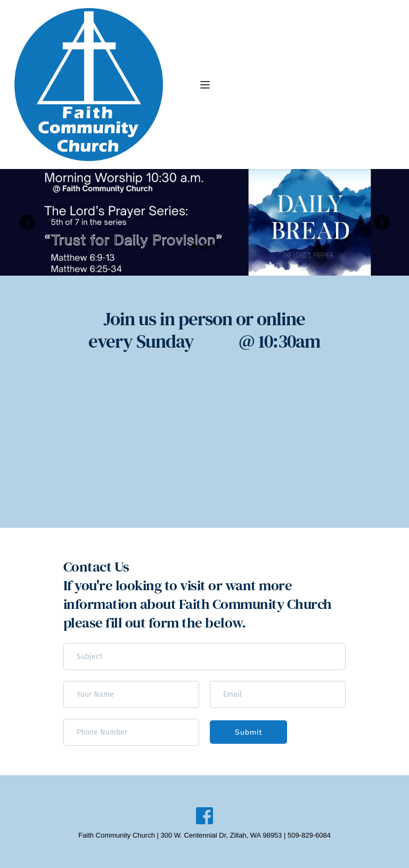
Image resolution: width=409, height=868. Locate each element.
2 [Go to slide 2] (204, 246)
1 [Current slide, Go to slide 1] (194, 246)
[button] (205, 85)
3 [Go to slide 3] (215, 246)
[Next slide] (382, 222)
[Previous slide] (27, 222)
